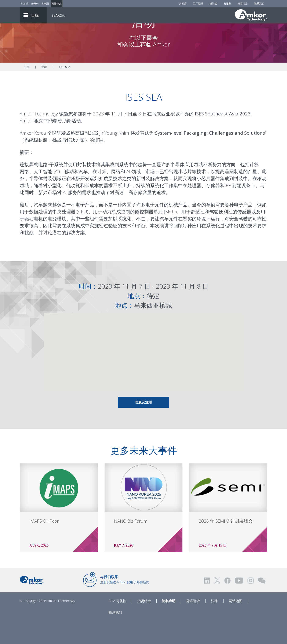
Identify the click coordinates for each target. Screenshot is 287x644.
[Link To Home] (251, 15)
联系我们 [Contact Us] (259, 3)
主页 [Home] (27, 90)
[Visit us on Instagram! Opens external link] (251, 604)
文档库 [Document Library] (183, 3)
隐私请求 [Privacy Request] (193, 624)
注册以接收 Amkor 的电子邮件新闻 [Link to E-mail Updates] (125, 603)
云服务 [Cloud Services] (227, 3)
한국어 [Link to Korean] (35, 3)
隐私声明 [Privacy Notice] (169, 624)
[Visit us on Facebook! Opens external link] (227, 604)
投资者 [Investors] (213, 3)
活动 (44, 90)
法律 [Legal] (214, 624)
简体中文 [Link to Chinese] (57, 3)
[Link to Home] (32, 603)
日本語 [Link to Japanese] (45, 3)
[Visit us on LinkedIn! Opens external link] (207, 604)
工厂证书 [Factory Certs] (198, 3)
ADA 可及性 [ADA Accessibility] (117, 624)
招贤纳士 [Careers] (243, 3)
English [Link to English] (25, 3)
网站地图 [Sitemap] (236, 624)
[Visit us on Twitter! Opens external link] (217, 604)
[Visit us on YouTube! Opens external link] (239, 604)
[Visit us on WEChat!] (262, 604)
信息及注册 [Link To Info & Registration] (143, 426)
